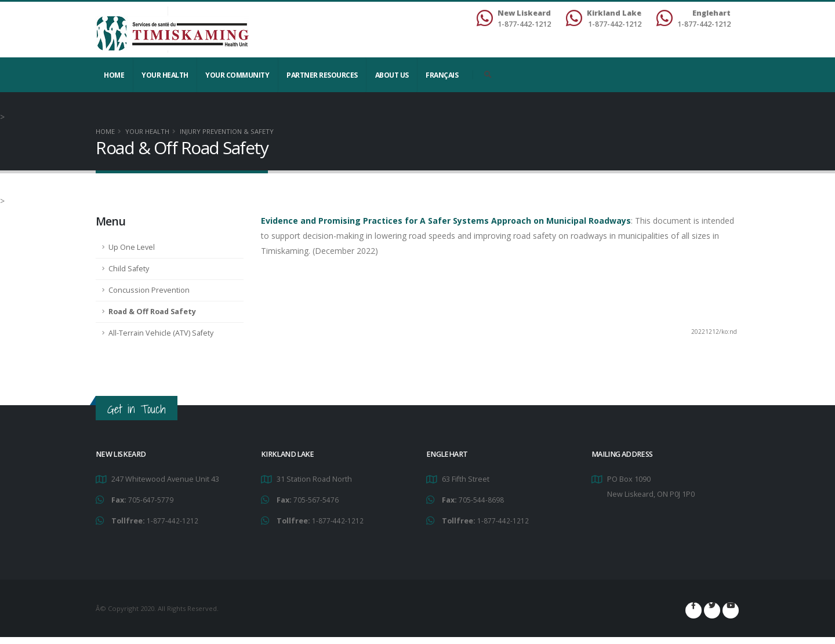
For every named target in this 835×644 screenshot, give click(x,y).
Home (114, 75)
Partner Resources (322, 75)
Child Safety (129, 269)
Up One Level (132, 247)
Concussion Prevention (149, 290)
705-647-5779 (151, 499)
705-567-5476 (316, 499)
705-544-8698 (481, 499)
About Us (392, 75)
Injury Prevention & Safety (227, 131)
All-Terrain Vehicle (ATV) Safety (161, 333)
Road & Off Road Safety (152, 312)
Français (442, 75)
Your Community (237, 75)
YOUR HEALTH (165, 75)
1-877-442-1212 (173, 520)
